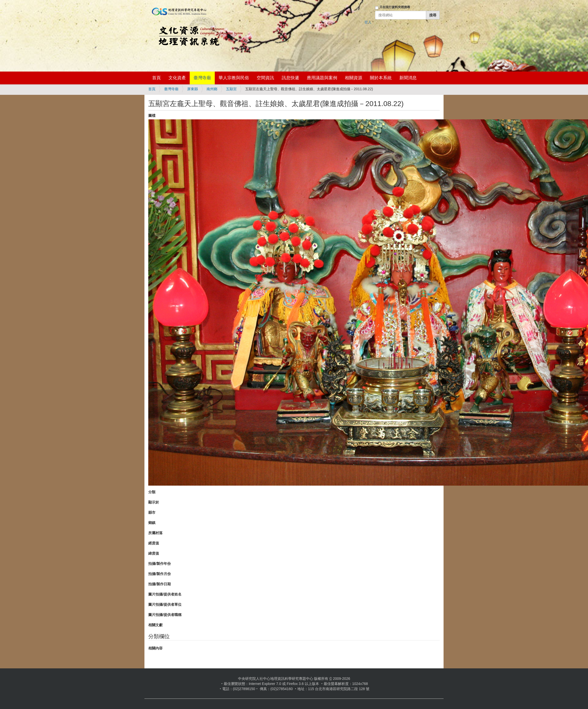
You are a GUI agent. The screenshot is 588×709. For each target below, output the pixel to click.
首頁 (156, 78)
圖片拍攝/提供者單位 (165, 604)
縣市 (152, 512)
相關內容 (155, 648)
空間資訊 (265, 78)
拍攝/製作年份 (160, 564)
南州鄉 (212, 89)
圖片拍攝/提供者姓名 (165, 594)
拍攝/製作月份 (160, 574)
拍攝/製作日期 (160, 584)
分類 (152, 492)
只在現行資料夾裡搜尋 (395, 7)
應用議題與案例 (322, 78)
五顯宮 (231, 89)
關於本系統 (381, 78)
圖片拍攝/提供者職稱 (165, 615)
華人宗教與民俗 (234, 78)
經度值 (154, 543)
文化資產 (177, 78)
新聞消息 (408, 78)
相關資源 (354, 78)
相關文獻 (155, 625)
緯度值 (154, 553)
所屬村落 (155, 533)
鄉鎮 (152, 523)
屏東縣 (193, 89)
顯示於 (154, 502)
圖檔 (152, 116)
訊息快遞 (290, 78)
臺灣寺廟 (202, 78)
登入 (368, 22)
